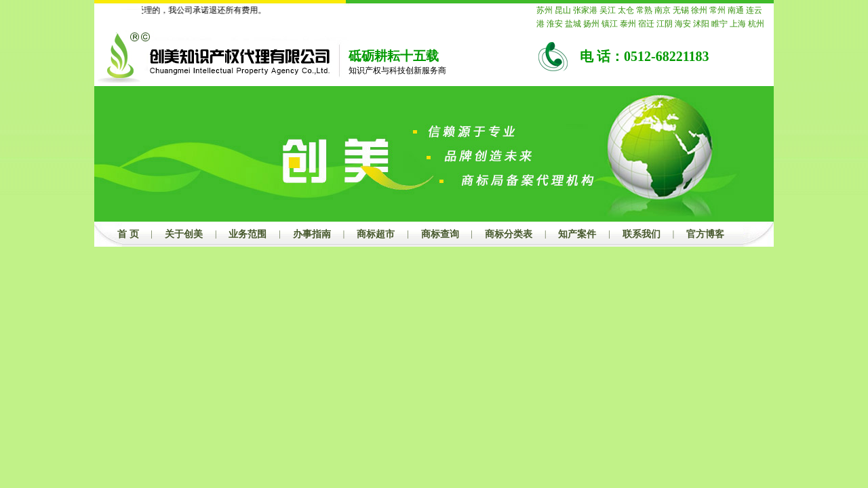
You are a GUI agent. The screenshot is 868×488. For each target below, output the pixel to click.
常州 (717, 10)
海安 (683, 24)
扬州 (591, 24)
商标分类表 (509, 234)
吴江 (608, 10)
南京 (663, 10)
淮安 (555, 24)
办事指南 (312, 234)
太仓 (626, 10)
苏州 (545, 10)
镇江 (610, 24)
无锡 (681, 10)
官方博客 (705, 234)
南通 (736, 10)
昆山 (563, 10)
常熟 (644, 10)
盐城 (573, 24)
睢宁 (719, 24)
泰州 (628, 24)
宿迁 (646, 24)
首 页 (128, 234)
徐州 (699, 10)
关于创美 (184, 234)
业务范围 (248, 234)
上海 (738, 24)
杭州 (756, 24)
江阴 (665, 24)
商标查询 (440, 234)
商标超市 (376, 234)
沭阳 (701, 24)
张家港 (585, 10)
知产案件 (577, 234)
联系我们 (642, 234)
